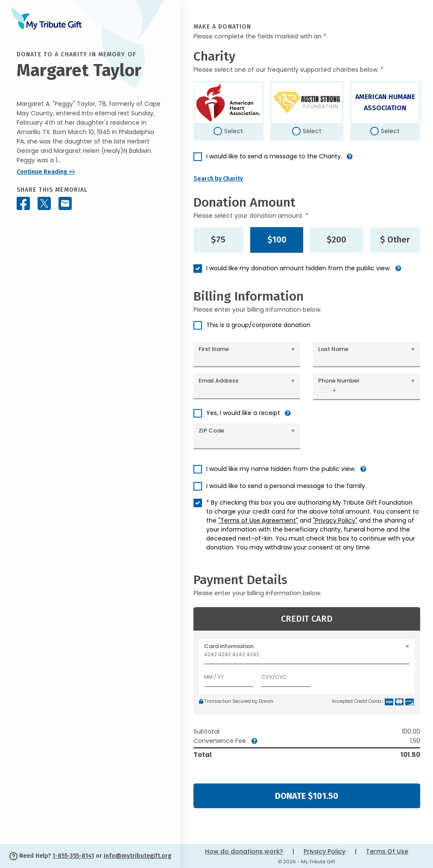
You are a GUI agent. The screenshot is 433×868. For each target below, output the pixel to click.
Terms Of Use (387, 851)
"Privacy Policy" (335, 520)
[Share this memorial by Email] (65, 203)
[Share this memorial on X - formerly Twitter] (44, 203)
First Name (214, 349)
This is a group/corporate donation (258, 325)
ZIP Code (211, 431)
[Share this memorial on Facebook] (23, 203)
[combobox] (328, 390)
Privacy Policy (325, 851)
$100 (277, 240)
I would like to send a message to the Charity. (274, 156)
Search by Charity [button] (218, 179)
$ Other (395, 240)
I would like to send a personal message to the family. (286, 486)
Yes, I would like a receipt (243, 413)
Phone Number (339, 381)
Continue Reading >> (46, 172)
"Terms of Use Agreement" (258, 520)
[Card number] (307, 657)
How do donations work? (244, 851)
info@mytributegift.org (138, 856)
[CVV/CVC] (286, 675)
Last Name (333, 349)
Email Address (218, 381)
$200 (336, 240)
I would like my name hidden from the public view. (281, 469)
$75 (218, 240)
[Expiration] (229, 675)
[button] (350, 160)
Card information (229, 646)
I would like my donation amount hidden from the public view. (298, 268)
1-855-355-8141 (73, 856)
